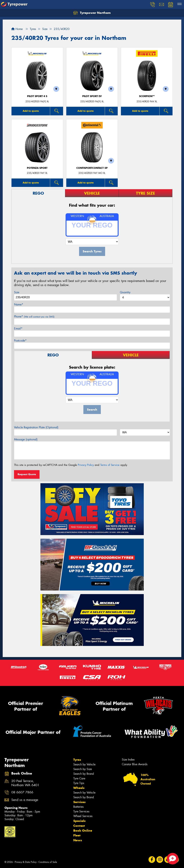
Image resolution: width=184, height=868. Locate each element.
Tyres (77, 760)
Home (17, 29)
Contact (79, 826)
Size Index (128, 760)
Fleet (77, 835)
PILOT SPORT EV (92, 96)
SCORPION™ (147, 96)
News (78, 840)
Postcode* (20, 341)
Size (17, 292)
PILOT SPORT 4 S (37, 96)
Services (79, 802)
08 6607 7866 (22, 792)
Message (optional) (26, 439)
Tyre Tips (79, 783)
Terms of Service (110, 465)
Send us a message (25, 800)
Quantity (125, 292)
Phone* (34, 317)
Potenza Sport (37, 168)
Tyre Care (79, 778)
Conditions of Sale (48, 862)
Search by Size (83, 769)
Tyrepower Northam (92, 13)
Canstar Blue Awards (135, 764)
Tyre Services (81, 811)
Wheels (79, 788)
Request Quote (27, 474)
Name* (19, 304)
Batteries (78, 807)
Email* (18, 329)
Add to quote (31, 111)
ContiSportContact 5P (92, 168)
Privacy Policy (86, 465)
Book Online (83, 831)
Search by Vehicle (84, 764)
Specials (79, 821)
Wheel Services (83, 816)
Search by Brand (84, 774)
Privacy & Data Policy (26, 862)
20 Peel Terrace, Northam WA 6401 (25, 783)
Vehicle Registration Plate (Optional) (36, 427)
